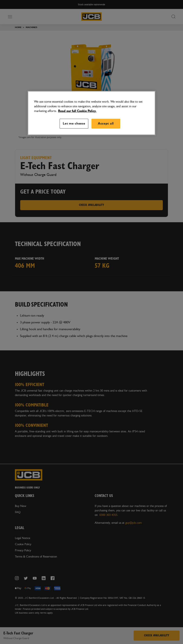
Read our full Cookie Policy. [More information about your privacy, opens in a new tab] (77, 111)
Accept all (106, 123)
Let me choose (74, 123)
